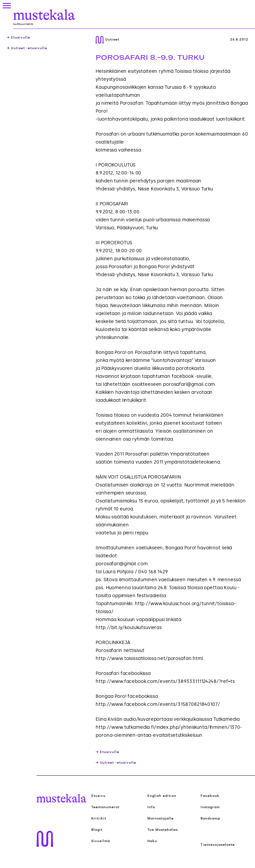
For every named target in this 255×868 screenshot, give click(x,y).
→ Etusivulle (18, 38)
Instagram (210, 807)
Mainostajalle (161, 818)
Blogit (97, 830)
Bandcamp (211, 818)
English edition (162, 796)
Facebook (210, 796)
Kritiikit (99, 818)
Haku (152, 841)
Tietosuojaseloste (218, 845)
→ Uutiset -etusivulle (27, 48)
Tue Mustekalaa (163, 830)
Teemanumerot (105, 807)
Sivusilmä (101, 841)
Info (151, 807)
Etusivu (98, 796)
